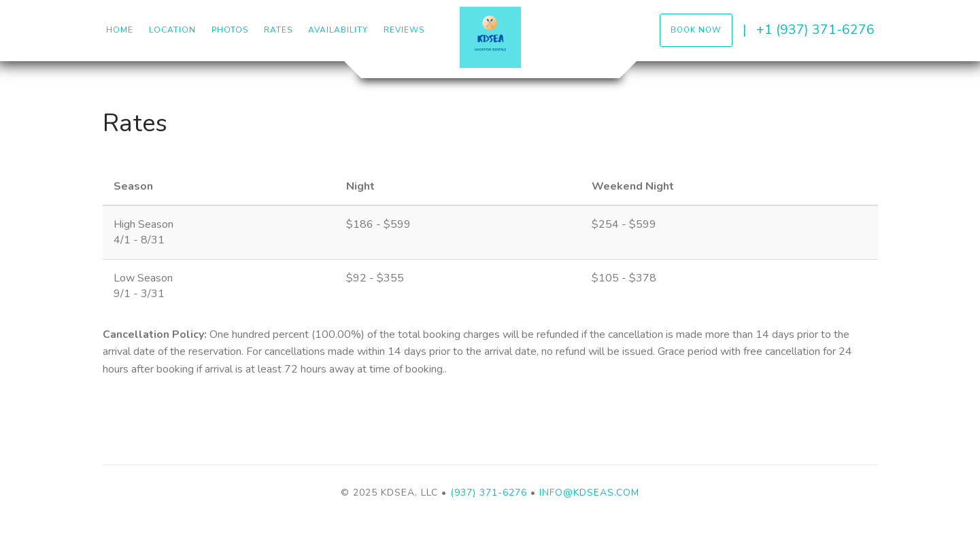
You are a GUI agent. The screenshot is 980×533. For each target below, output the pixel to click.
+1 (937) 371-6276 (815, 30)
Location (172, 30)
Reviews (404, 30)
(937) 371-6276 (489, 493)
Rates (278, 30)
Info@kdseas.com (589, 493)
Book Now (696, 30)
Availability (338, 30)
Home (120, 30)
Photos (230, 30)
